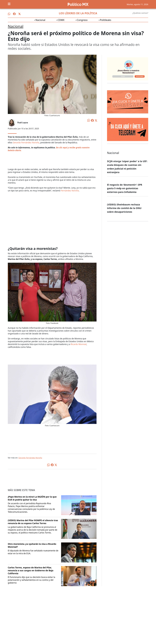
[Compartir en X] (96, 120)
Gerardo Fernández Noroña (26, 143)
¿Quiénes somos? (140, 13)
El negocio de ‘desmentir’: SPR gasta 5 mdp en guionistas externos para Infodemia (125, 188)
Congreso (82, 20)
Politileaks (106, 20)
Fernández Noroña (70, 191)
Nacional (40, 20)
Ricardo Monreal (79, 344)
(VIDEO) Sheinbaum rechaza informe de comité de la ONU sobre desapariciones (124, 208)
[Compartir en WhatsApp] (89, 120)
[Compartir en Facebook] (92, 120)
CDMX (61, 20)
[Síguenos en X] (19, 14)
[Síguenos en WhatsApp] (9, 14)
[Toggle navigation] (9, 4)
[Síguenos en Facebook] (14, 14)
